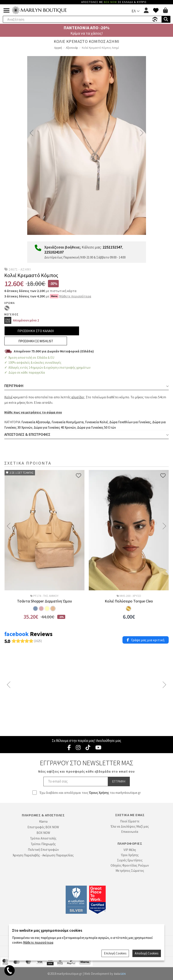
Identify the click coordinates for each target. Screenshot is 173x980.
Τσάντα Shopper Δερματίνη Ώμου (44, 601)
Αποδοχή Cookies (147, 953)
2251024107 (54, 252)
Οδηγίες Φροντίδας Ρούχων (130, 865)
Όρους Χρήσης (99, 793)
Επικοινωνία (130, 832)
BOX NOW (43, 833)
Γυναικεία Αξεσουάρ (36, 422)
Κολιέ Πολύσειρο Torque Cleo (129, 601)
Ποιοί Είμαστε (130, 821)
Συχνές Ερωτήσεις (130, 860)
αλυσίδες (78, 397)
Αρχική (58, 48)
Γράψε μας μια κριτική (146, 640)
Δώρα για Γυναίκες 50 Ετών (96, 427)
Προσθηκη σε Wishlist (36, 341)
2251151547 (112, 247)
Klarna (43, 821)
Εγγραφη (119, 781)
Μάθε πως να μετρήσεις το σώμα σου (33, 412)
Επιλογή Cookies (116, 953)
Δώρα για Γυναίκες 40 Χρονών (55, 427)
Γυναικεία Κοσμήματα (68, 422)
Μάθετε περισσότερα (75, 296)
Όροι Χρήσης (130, 855)
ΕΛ (134, 11)
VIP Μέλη (130, 850)
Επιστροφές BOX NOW (43, 827)
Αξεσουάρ (72, 48)
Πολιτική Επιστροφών (43, 850)
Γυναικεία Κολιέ (96, 422)
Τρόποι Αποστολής (43, 838)
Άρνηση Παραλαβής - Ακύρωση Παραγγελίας (43, 855)
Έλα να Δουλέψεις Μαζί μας (130, 826)
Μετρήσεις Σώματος (130, 871)
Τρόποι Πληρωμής (43, 844)
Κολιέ (8, 397)
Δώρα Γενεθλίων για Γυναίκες (130, 422)
